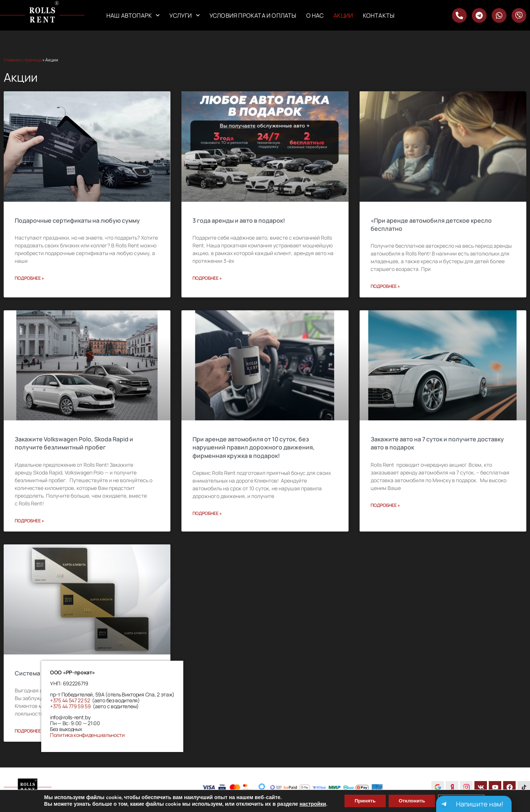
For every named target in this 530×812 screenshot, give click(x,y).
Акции (343, 15)
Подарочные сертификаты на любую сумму (77, 220)
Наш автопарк (133, 15)
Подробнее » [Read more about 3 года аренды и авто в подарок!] (207, 278)
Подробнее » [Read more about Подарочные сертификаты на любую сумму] (29, 278)
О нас (315, 15)
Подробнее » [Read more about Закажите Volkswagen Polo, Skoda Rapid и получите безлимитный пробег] (29, 521)
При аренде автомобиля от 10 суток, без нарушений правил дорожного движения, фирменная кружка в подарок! (254, 447)
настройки (308, 804)
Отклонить (412, 800)
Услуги (184, 15)
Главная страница (23, 60)
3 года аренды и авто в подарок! (239, 220)
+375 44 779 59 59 (70, 706)
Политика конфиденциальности (87, 735)
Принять (362, 800)
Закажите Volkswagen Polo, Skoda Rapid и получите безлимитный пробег (74, 443)
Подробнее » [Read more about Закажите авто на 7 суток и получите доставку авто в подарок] (385, 505)
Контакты (379, 15)
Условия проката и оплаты (253, 15)
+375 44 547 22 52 (70, 700)
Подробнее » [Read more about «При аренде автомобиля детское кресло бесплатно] (385, 286)
